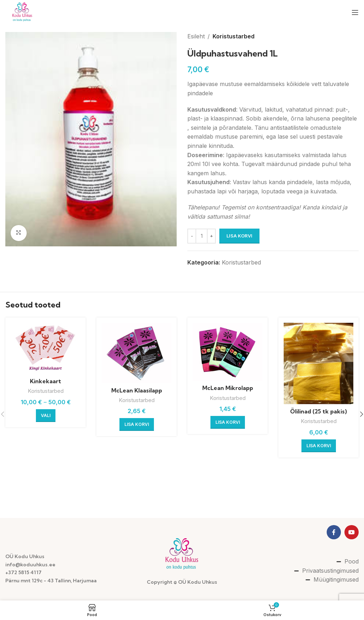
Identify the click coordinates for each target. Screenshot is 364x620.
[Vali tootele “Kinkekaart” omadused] (46, 416)
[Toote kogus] (202, 236)
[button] (137, 424)
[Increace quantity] (211, 236)
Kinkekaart (45, 381)
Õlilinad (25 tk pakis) (318, 411)
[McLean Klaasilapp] (136, 353)
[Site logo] (22, 12)
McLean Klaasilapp (137, 390)
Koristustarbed (234, 36)
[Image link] (182, 554)
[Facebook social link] (334, 532)
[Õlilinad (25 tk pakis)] (318, 364)
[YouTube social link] (352, 532)
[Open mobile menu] (355, 12)
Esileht (196, 36)
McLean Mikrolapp (228, 388)
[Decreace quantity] (192, 236)
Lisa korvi (239, 236)
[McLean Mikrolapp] (227, 352)
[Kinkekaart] (45, 348)
